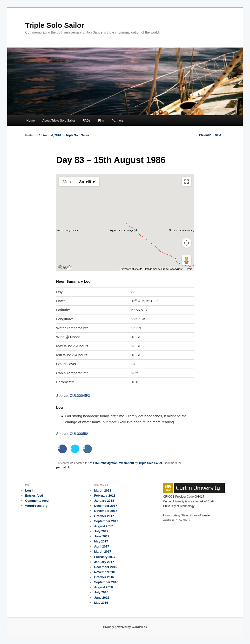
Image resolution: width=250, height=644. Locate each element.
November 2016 (106, 572)
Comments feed (37, 501)
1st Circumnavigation (103, 463)
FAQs (87, 120)
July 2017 (101, 531)
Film (101, 120)
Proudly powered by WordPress (125, 627)
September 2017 (106, 521)
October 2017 (104, 516)
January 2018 (104, 501)
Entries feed (34, 496)
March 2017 (103, 552)
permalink (63, 467)
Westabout (127, 463)
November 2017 (106, 511)
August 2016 (103, 587)
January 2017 (104, 562)
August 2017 (103, 526)
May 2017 (101, 541)
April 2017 (101, 546)
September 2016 (106, 582)
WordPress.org (36, 506)
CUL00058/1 (80, 434)
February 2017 (105, 557)
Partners (118, 120)
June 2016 (102, 598)
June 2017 (102, 536)
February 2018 (105, 496)
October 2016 (104, 577)
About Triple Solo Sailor (59, 120)
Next (220, 135)
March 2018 (103, 490)
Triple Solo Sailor (55, 25)
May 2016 (101, 603)
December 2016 (105, 567)
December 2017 (105, 506)
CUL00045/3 (80, 395)
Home (30, 120)
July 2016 (101, 592)
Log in (30, 490)
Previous (203, 135)
